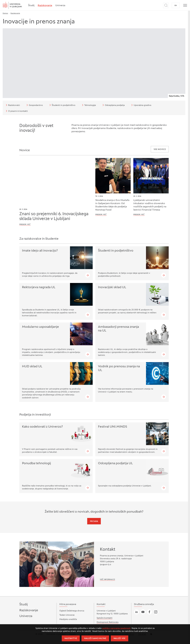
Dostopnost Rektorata (108, 622)
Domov (5, 13)
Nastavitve (71, 639)
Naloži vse (120, 639)
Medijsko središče (68, 619)
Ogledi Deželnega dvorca (72, 611)
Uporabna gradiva (141, 105)
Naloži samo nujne (95, 639)
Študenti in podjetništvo (62, 105)
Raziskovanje (45, 6)
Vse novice (160, 150)
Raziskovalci (12, 105)
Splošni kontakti (105, 618)
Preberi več (25, 225)
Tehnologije (88, 105)
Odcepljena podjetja (113, 105)
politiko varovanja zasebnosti (116, 628)
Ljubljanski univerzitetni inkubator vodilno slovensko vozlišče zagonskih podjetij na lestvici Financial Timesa (150, 205)
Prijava (94, 521)
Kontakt (108, 550)
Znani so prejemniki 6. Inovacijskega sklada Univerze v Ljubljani (54, 217)
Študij (31, 6)
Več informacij (107, 580)
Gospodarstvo (34, 105)
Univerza (60, 6)
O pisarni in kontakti (16, 111)
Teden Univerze (67, 615)
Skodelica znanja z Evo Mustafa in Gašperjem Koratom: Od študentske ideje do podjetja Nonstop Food (112, 205)
